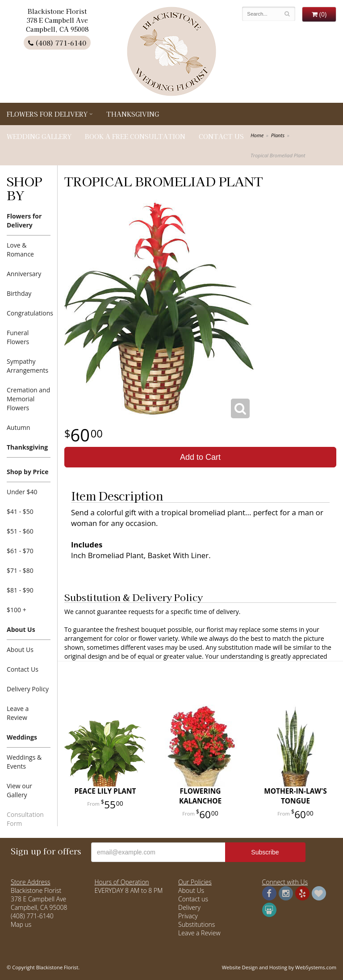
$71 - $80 (20, 570)
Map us (21, 924)
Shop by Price (27, 472)
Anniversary (24, 274)
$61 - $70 (20, 551)
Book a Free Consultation (135, 136)
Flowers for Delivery (47, 114)
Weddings (22, 737)
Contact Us (221, 136)
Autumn (19, 427)
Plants (278, 135)
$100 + (17, 610)
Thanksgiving (133, 114)
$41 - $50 (20, 511)
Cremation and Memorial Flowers (28, 399)
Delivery (189, 907)
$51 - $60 (20, 531)
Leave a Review (18, 713)
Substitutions (197, 924)
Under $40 (22, 492)
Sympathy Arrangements (27, 366)
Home (257, 135)
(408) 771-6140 (57, 43)
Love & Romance (20, 250)
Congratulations (29, 313)
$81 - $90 (20, 590)
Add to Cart (200, 457)
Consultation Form (25, 819)
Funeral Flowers (18, 337)
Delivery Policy (28, 689)
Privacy (188, 916)
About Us (21, 629)
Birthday (19, 293)
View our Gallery (19, 790)
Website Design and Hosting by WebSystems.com (279, 967)
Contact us (193, 899)
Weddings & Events (24, 762)
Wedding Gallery (39, 136)
